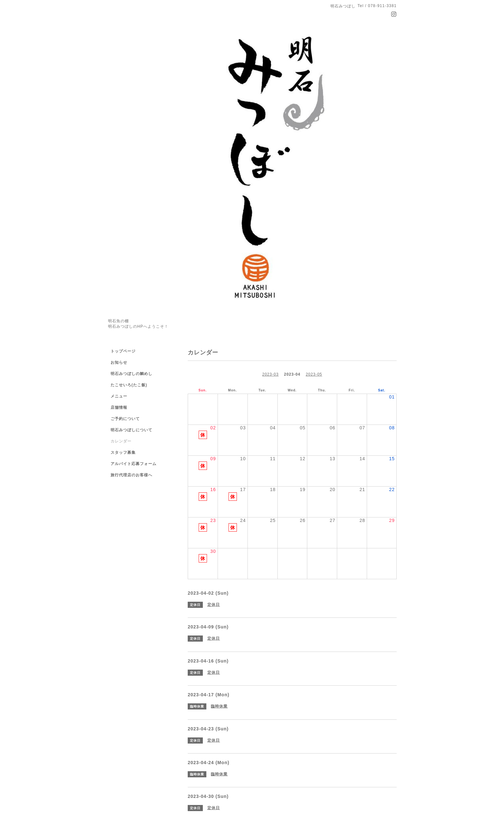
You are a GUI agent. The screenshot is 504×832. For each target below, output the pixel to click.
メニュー (119, 396)
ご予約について (125, 419)
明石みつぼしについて (131, 430)
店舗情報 (119, 407)
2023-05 (314, 374)
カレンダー (121, 441)
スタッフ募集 (123, 453)
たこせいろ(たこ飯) (129, 385)
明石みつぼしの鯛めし (131, 374)
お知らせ (119, 362)
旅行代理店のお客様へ (131, 475)
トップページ (123, 351)
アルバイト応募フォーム (134, 464)
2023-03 (270, 374)
